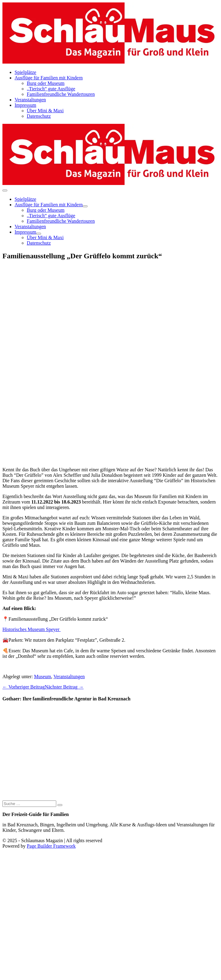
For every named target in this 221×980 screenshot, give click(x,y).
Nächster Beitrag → (64, 687)
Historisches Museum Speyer (32, 629)
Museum (43, 677)
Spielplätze (25, 72)
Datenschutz (39, 116)
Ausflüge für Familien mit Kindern (49, 78)
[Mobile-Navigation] (5, 190)
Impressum (25, 105)
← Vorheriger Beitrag (24, 687)
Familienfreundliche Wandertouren (61, 94)
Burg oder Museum (46, 83)
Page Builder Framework (51, 846)
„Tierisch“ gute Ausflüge (51, 89)
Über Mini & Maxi (45, 111)
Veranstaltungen (30, 100)
